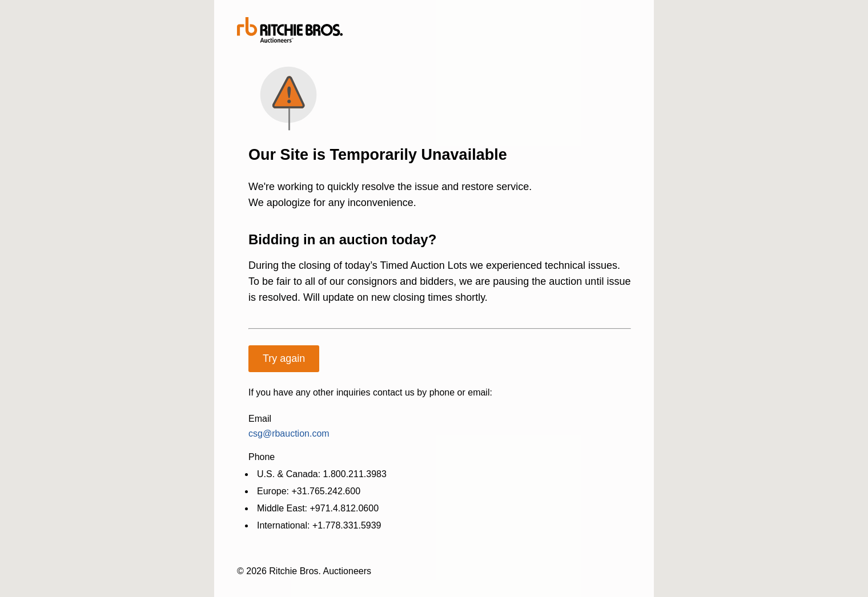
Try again (284, 358)
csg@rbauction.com (289, 433)
